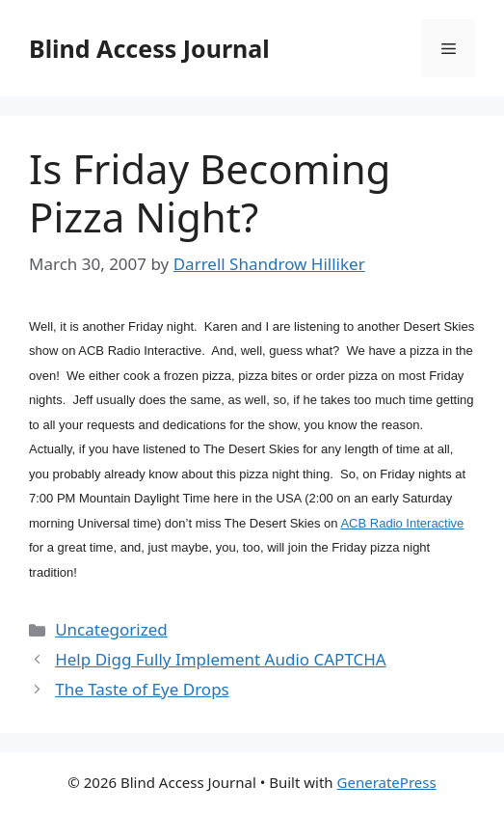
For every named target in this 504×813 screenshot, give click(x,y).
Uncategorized (111, 629)
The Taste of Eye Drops (142, 689)
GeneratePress (387, 782)
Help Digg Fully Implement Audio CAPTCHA (221, 659)
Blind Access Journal (149, 48)
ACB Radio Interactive (402, 523)
